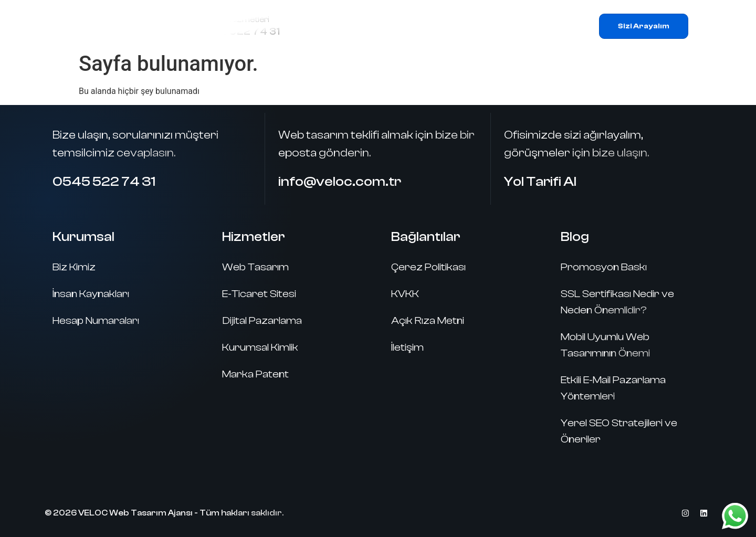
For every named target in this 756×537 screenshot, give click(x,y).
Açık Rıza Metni (428, 320)
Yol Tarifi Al (540, 182)
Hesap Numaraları (96, 320)
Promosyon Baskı (604, 267)
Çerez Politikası (428, 267)
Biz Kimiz (74, 267)
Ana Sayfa (323, 26)
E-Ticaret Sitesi (259, 294)
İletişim (543, 26)
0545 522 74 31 (239, 31)
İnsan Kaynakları (91, 294)
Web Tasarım (255, 267)
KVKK (405, 294)
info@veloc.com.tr (340, 182)
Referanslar (482, 26)
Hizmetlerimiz (401, 27)
